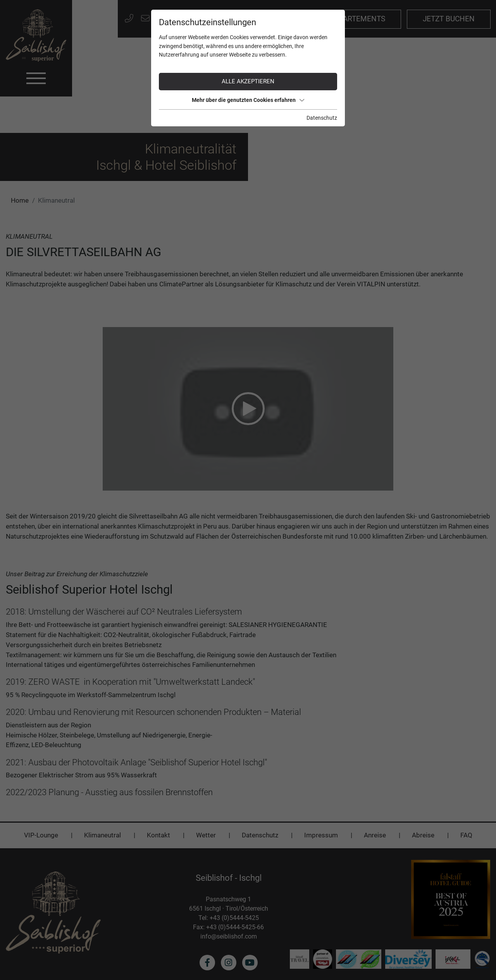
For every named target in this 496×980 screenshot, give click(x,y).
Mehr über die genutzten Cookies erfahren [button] (248, 100)
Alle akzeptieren (248, 81)
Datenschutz (322, 118)
